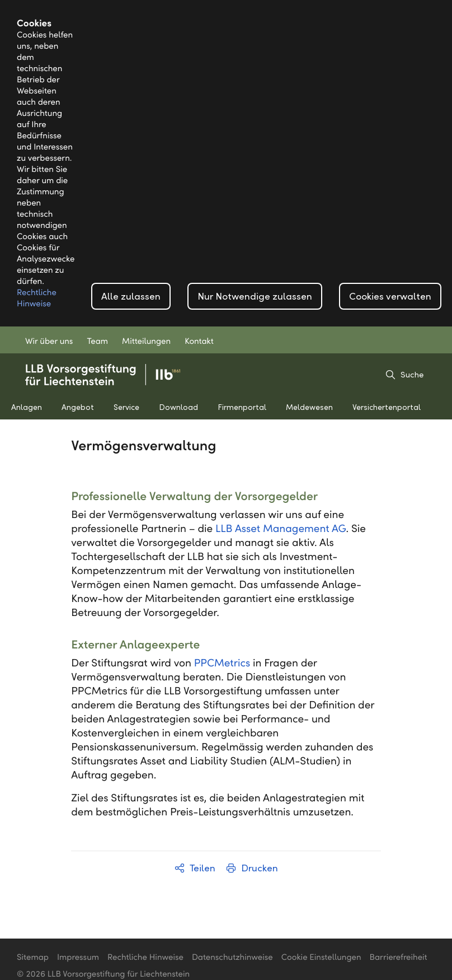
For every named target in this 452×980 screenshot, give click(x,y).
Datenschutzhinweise (232, 958)
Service (126, 407)
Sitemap (33, 958)
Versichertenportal (387, 407)
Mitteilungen (146, 342)
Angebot (78, 407)
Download (178, 407)
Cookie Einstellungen (321, 958)
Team (97, 342)
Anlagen (27, 407)
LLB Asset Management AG (281, 529)
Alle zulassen (131, 297)
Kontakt (199, 342)
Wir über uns (49, 342)
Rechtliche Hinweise (145, 958)
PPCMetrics (222, 663)
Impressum (78, 958)
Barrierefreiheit (399, 958)
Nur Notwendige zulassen (255, 297)
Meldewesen (309, 407)
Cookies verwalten (390, 297)
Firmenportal (242, 407)
